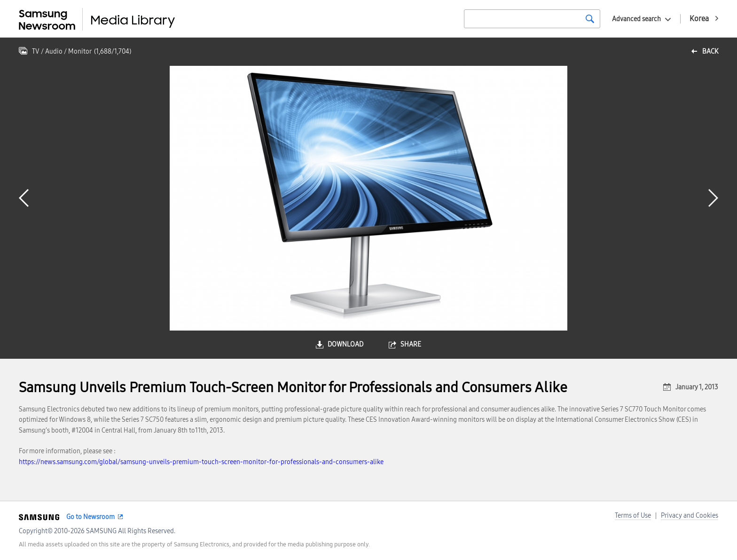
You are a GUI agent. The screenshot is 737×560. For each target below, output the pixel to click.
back (710, 51)
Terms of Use (633, 516)
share (411, 344)
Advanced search (636, 19)
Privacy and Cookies (690, 516)
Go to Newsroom (90, 517)
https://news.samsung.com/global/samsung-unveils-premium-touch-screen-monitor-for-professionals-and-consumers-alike (201, 462)
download (345, 344)
